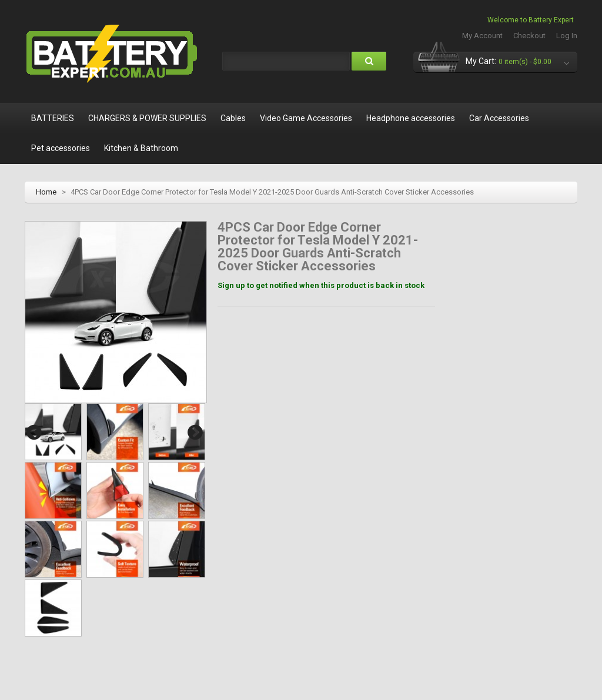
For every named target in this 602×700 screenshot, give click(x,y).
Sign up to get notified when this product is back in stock (321, 285)
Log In (567, 36)
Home (46, 192)
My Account (482, 36)
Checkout (529, 36)
